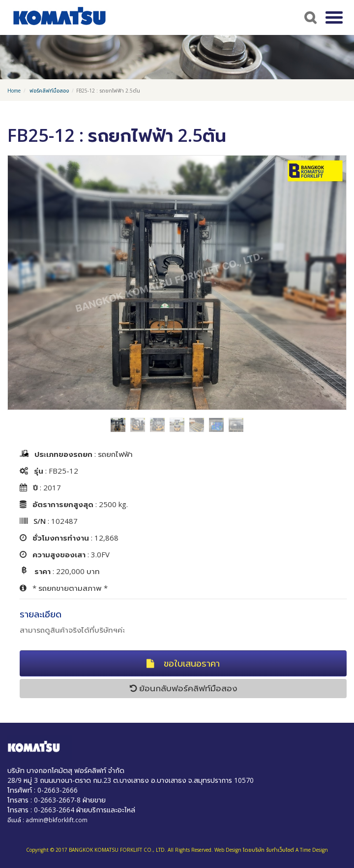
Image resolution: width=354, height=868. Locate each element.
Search (309, 17)
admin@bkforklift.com (57, 820)
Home (14, 91)
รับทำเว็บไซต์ (280, 850)
